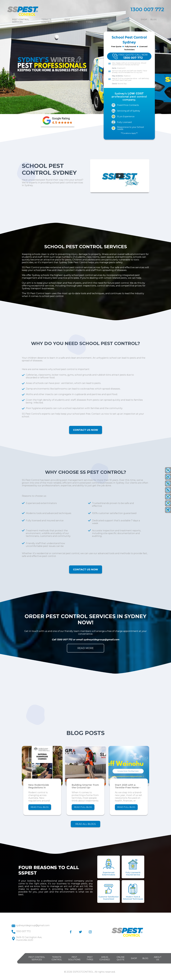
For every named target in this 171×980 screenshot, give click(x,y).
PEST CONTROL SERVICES (37, 958)
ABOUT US (158, 958)
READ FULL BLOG (40, 807)
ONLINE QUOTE (121, 958)
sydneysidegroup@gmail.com (101, 640)
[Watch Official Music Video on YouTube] (120, 176)
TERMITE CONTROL (57, 958)
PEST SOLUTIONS (74, 958)
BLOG (145, 958)
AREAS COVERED (105, 958)
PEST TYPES (90, 958)
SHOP (134, 958)
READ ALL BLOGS (85, 824)
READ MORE (85, 648)
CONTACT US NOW (86, 430)
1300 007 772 (65, 640)
